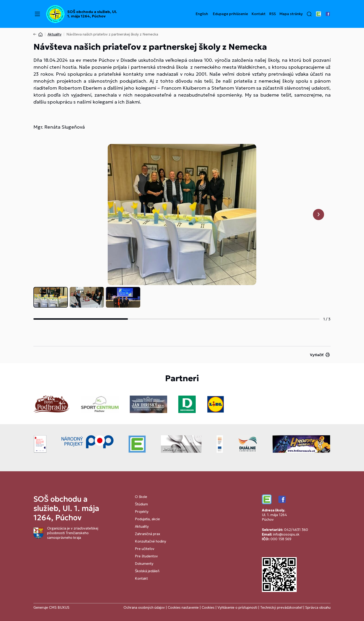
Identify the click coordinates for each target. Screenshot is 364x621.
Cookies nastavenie (183, 607)
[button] (309, 14)
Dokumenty (144, 564)
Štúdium (141, 504)
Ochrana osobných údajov (144, 607)
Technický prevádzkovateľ (281, 607)
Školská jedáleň (147, 571)
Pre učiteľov (145, 549)
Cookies (209, 607)
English (202, 14)
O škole (141, 497)
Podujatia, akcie (147, 519)
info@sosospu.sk (286, 534)
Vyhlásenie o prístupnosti (237, 607)
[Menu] (37, 14)
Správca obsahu (318, 607)
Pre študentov (146, 556)
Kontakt (259, 14)
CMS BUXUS (59, 607)
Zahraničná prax (148, 534)
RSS (273, 14)
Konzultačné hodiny (151, 541)
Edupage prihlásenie (230, 14)
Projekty (142, 512)
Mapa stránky (291, 14)
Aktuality (55, 34)
